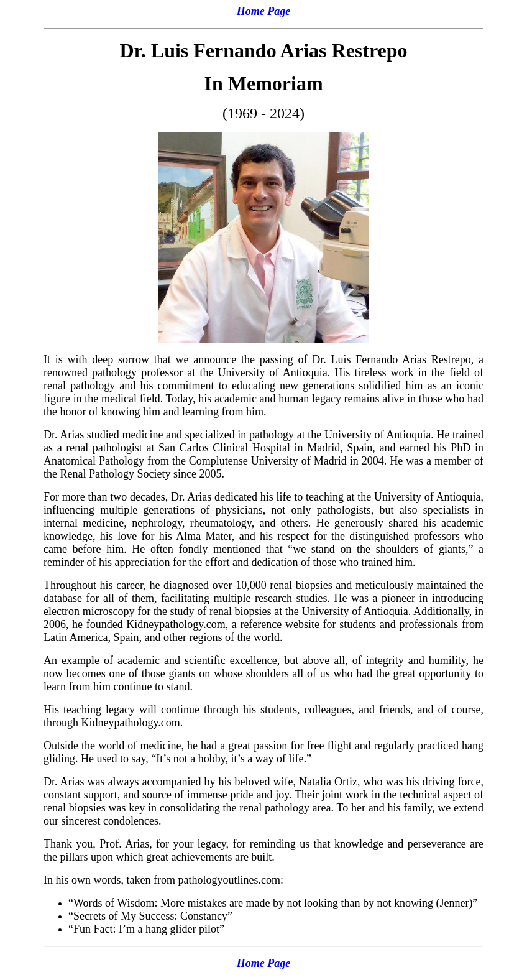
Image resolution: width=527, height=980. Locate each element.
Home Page (263, 11)
